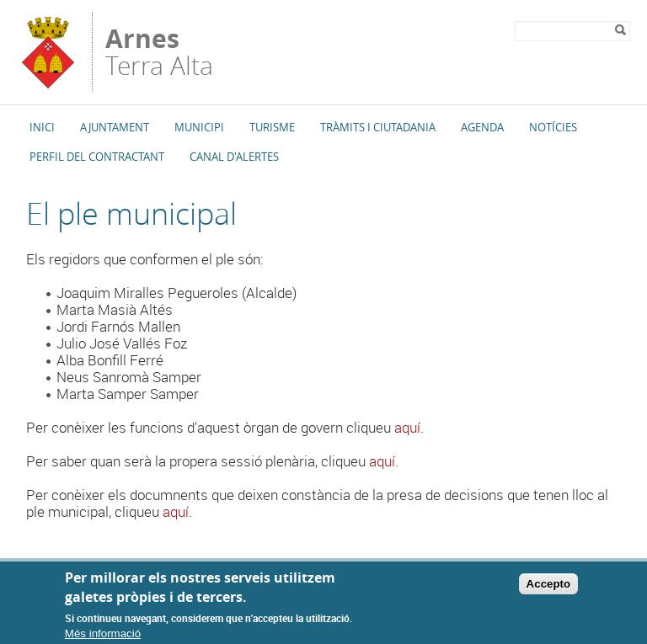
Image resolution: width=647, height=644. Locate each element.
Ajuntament (115, 127)
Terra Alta (159, 52)
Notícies (553, 127)
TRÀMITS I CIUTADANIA (378, 127)
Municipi (199, 127)
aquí (407, 427)
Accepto (549, 591)
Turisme (272, 127)
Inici (42, 127)
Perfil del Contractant (97, 157)
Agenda (482, 127)
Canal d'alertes (234, 157)
